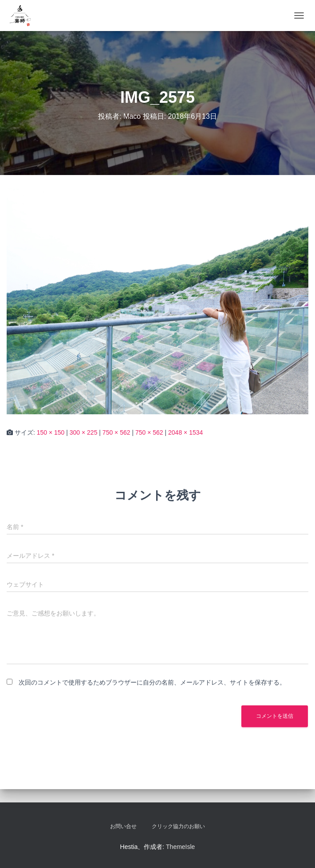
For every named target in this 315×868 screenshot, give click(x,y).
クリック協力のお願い (178, 826)
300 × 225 (84, 432)
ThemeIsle (180, 847)
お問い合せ (123, 826)
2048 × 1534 (185, 432)
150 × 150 (51, 432)
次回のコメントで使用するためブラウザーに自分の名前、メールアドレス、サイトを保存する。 (152, 682)
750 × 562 (116, 432)
